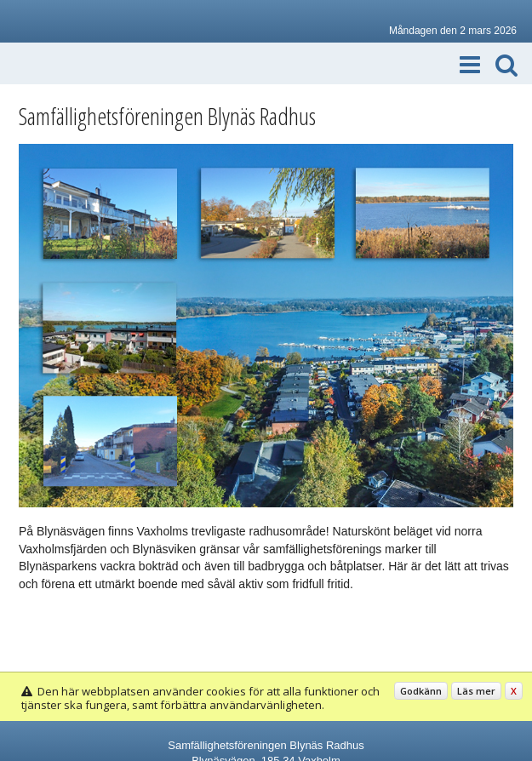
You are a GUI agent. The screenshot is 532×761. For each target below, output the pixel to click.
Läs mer (476, 691)
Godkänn (421, 691)
